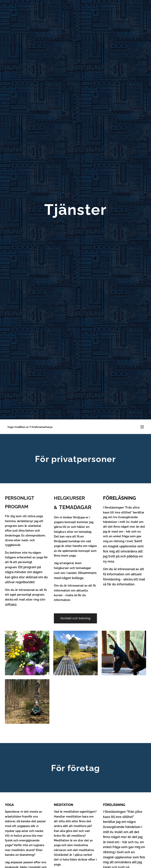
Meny (142, 427)
